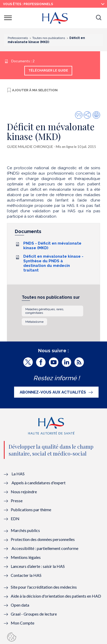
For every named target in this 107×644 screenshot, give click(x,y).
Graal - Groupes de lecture (34, 614)
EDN (15, 519)
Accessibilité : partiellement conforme (45, 548)
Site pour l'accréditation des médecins (44, 587)
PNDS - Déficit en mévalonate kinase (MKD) (52, 246)
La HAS (18, 474)
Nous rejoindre (24, 492)
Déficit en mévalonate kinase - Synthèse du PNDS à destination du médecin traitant (53, 263)
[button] (99, 18)
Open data (20, 605)
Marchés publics (26, 530)
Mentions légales (26, 557)
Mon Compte (23, 623)
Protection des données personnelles (43, 539)
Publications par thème (31, 510)
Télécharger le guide (48, 71)
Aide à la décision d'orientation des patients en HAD (56, 596)
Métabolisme (34, 322)
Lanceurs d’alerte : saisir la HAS (38, 566)
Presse (17, 501)
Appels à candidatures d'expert (39, 483)
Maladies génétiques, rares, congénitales (45, 311)
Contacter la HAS (26, 575)
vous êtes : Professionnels (28, 4)
